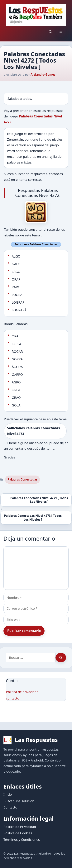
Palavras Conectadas (22, 479)
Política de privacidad (22, 692)
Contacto (10, 807)
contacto (13, 698)
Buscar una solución (19, 801)
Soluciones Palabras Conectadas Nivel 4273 (34, 431)
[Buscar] (61, 658)
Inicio (8, 794)
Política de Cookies (18, 833)
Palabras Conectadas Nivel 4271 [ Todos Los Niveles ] (39, 500)
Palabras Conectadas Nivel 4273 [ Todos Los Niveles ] (33, 518)
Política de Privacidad (20, 827)
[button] (50, 32)
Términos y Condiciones (22, 840)
